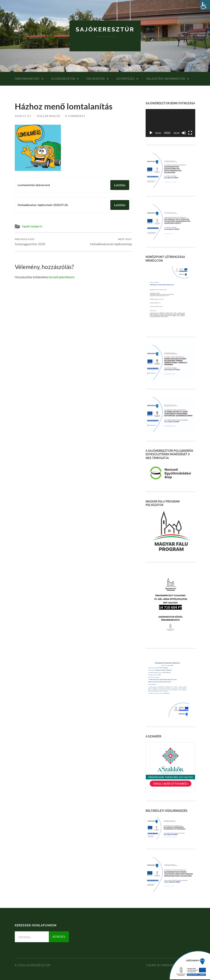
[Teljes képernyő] (190, 133)
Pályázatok (96, 79)
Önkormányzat (27, 79)
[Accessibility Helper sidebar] (205, 5)
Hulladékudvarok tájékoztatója (111, 242)
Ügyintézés (126, 79)
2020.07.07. (23, 116)
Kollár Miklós (49, 116)
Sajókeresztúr (105, 29)
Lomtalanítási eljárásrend (34, 185)
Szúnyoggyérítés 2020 (30, 242)
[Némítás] (184, 133)
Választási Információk (166, 79)
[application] (170, 123)
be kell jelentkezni (62, 277)
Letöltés (120, 185)
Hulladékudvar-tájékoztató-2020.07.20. (43, 205)
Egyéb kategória (32, 226)
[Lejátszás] (151, 133)
